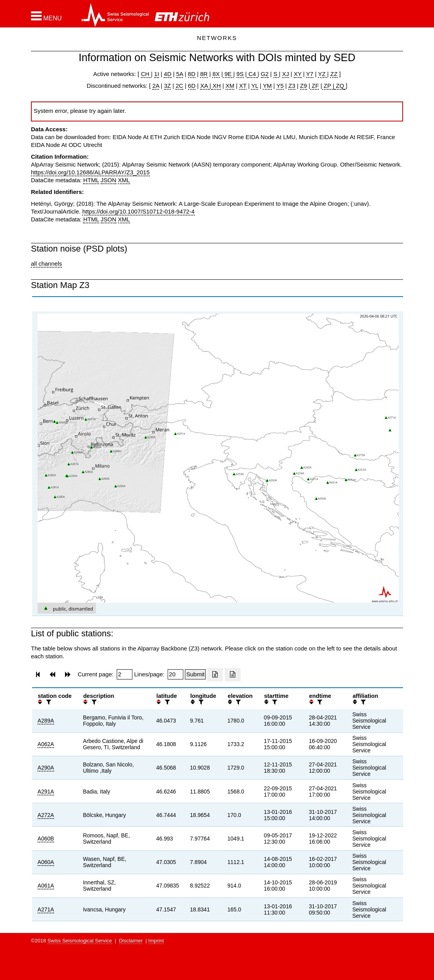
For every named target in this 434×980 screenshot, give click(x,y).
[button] (46, 16)
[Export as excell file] (215, 675)
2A (156, 86)
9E (228, 74)
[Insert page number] (125, 674)
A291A (46, 792)
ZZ (334, 74)
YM (267, 86)
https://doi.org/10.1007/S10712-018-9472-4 (138, 211)
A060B (46, 839)
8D (192, 74)
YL (255, 86)
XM (230, 86)
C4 (252, 74)
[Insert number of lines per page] (175, 674)
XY (298, 74)
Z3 (292, 86)
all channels (46, 264)
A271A (46, 909)
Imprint (156, 941)
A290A (46, 768)
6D (192, 86)
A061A (46, 886)
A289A (46, 721)
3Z (168, 86)
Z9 (304, 86)
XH (216, 86)
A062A (46, 744)
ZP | (328, 86)
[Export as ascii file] (233, 675)
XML (124, 180)
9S (240, 74)
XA (205, 86)
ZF (315, 86)
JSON (108, 180)
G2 (265, 74)
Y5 (280, 86)
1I (157, 74)
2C (179, 86)
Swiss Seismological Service (80, 941)
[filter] (48, 702)
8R (204, 74)
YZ (323, 74)
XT (243, 86)
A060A (46, 862)
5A (180, 74)
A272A (46, 815)
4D (167, 74)
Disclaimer (131, 941)
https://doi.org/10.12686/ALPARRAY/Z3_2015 (90, 172)
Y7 (310, 74)
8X (216, 74)
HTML (91, 180)
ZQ (339, 86)
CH (146, 74)
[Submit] (195, 674)
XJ (286, 74)
